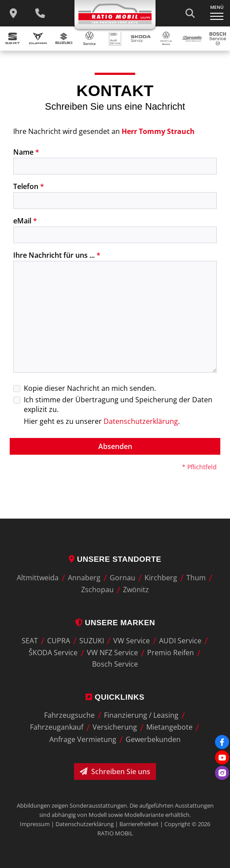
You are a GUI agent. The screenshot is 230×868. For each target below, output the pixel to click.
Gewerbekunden (153, 739)
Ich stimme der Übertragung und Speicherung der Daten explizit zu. (118, 404)
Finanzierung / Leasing (141, 715)
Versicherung (115, 727)
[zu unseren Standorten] (13, 13)
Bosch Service (115, 664)
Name (26, 152)
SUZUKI (92, 641)
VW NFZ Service (112, 653)
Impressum (35, 824)
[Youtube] (222, 757)
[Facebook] (222, 742)
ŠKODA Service (53, 653)
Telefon (29, 186)
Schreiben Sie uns (115, 772)
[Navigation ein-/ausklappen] (217, 13)
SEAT (30, 641)
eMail (25, 221)
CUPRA (59, 641)
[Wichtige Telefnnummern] (40, 13)
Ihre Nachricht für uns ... (57, 255)
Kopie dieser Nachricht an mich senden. (90, 388)
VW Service (132, 641)
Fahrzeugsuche (69, 715)
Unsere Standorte (115, 559)
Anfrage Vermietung (83, 739)
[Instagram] (222, 773)
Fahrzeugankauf (57, 727)
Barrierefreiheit (139, 824)
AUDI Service (180, 641)
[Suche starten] (190, 13)
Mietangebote (169, 727)
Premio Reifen (171, 653)
